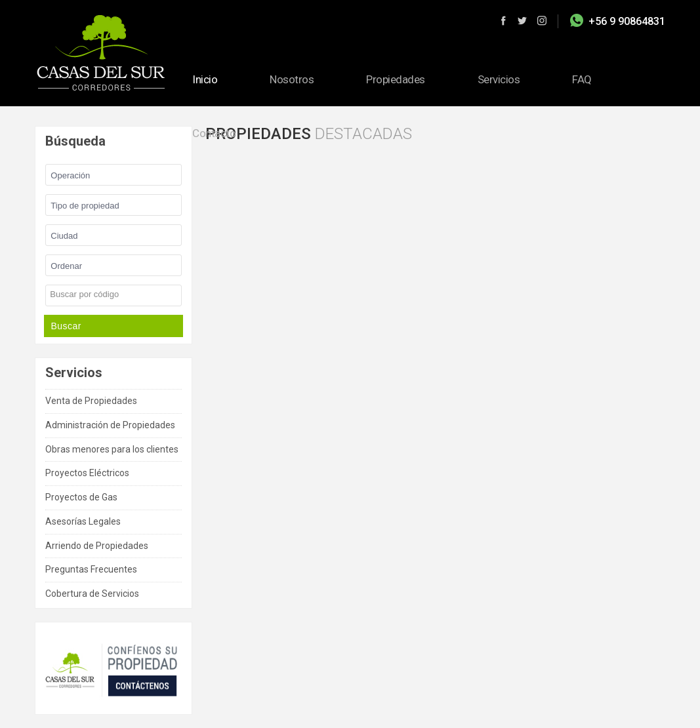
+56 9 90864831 (627, 21)
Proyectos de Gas (81, 497)
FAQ (582, 79)
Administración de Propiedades (110, 425)
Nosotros (292, 79)
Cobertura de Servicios (92, 594)
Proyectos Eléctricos (87, 473)
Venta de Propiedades (91, 401)
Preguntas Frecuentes (91, 569)
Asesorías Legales (83, 521)
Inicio (205, 79)
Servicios (499, 79)
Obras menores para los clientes (112, 449)
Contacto (214, 133)
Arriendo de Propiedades (97, 546)
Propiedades (396, 79)
